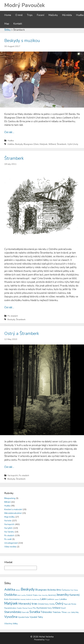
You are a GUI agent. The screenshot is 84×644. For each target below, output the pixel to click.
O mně (19, 15)
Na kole (8, 521)
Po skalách (13, 316)
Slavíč (63, 608)
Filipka (35, 595)
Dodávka (10, 595)
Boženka (52, 590)
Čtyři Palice (74, 590)
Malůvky (53, 15)
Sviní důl (25, 612)
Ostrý (59, 604)
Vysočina (11, 617)
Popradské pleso (10, 608)
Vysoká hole (24, 617)
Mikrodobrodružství (13, 513)
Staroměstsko (13, 612)
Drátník (29, 595)
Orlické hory (43, 604)
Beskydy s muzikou (22, 41)
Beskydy (19, 144)
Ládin (43, 599)
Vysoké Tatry (36, 617)
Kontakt (18, 24)
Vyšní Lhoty (73, 144)
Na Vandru (9, 532)
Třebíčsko (57, 612)
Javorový (52, 595)
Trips (30, 15)
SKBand (52, 144)
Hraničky (45, 595)
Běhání (7, 502)
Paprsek (67, 604)
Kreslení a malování (13, 509)
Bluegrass (41, 590)
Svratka (35, 612)
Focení (40, 15)
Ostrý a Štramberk (22, 334)
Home (8, 15)
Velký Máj (75, 612)
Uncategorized (11, 543)
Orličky (52, 604)
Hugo (47, 640)
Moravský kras (28, 604)
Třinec (64, 612)
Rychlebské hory (44, 608)
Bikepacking (10, 498)
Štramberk (62, 144)
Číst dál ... (9, 132)
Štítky (7, 30)
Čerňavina (66, 590)
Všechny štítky (11, 624)
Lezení (57, 599)
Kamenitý (75, 595)
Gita (40, 595)
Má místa (67, 15)
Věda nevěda (10, 547)
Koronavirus (15, 599)
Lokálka (63, 599)
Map (7, 24)
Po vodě (8, 539)
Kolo (7, 599)
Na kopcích (13, 475)
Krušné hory (36, 599)
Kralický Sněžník (26, 599)
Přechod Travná (27, 608)
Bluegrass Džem (31, 144)
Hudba (80, 15)
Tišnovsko (46, 612)
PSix (34, 608)
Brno (59, 590)
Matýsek (44, 144)
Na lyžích (8, 528)
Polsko (74, 604)
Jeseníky (63, 595)
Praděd (19, 608)
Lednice (50, 599)
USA (69, 612)
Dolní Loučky (21, 595)
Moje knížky (9, 517)
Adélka (11, 144)
